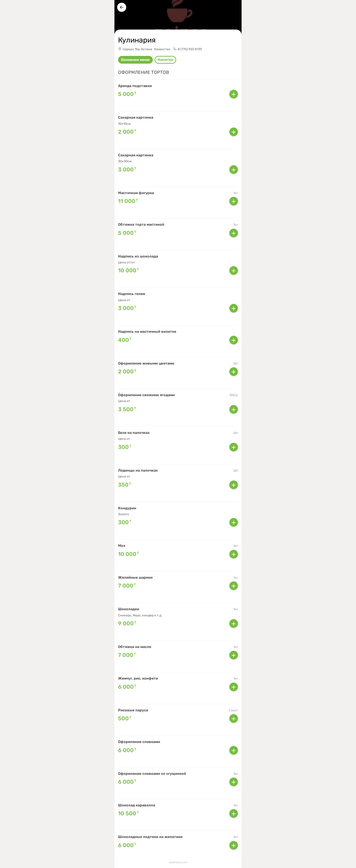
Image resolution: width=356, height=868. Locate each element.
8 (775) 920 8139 (190, 49)
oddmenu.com (178, 862)
